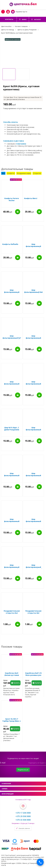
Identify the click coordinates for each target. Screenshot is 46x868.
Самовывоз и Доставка (14, 141)
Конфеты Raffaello (10, 244)
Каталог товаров (21, 26)
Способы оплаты (11, 122)
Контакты (9, 19)
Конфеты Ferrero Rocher (12, 199)
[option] (23, 53)
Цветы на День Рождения (27, 30)
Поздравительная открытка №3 (33, 612)
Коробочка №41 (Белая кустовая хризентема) (12, 675)
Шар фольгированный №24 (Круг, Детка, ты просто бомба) (33, 431)
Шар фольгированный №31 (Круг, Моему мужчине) (33, 339)
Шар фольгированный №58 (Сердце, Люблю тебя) (33, 247)
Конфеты (11, 173)
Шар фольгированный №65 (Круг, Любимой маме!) (33, 568)
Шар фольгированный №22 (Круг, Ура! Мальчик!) (12, 477)
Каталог (37, 20)
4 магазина (21, 144)
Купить (18, 212)
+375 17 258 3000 (23, 813)
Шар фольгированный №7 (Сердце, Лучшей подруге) (12, 339)
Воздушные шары (24, 173)
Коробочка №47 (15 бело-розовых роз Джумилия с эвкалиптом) (33, 676)
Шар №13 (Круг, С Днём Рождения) (12, 429)
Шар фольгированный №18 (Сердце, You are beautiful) (12, 522)
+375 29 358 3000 (23, 816)
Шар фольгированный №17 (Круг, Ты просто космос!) (33, 477)
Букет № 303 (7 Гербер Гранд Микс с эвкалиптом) (12, 721)
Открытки (37, 173)
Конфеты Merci (31, 198)
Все (3, 173)
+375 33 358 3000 (23, 820)
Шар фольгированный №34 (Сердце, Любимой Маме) (33, 385)
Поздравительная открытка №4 (12, 612)
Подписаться (23, 770)
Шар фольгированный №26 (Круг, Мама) (12, 384)
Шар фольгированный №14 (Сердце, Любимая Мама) (33, 522)
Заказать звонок (24, 828)
